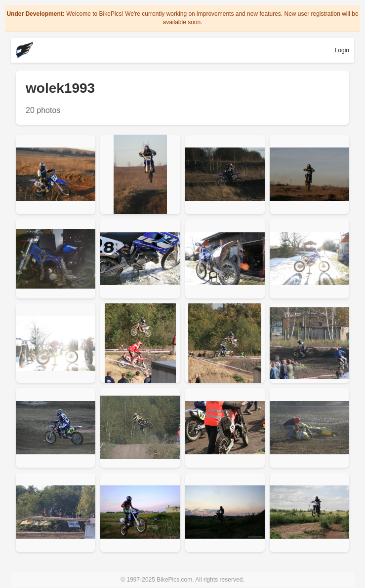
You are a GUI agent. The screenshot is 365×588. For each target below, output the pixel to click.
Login (342, 50)
